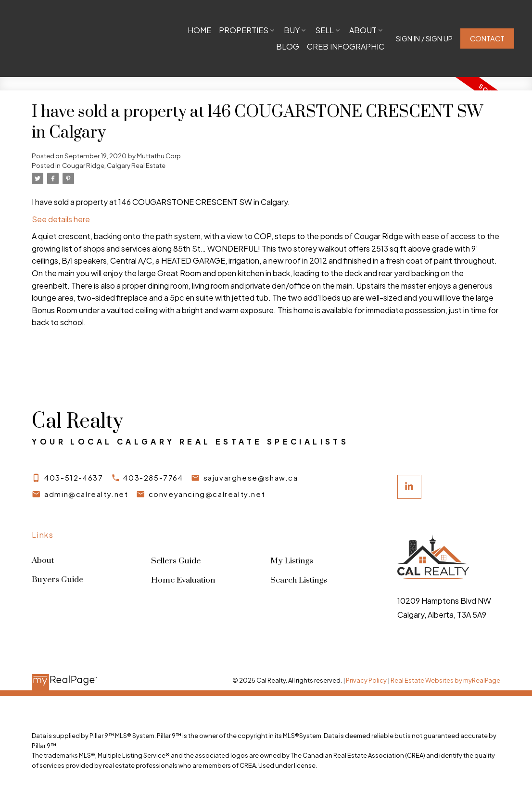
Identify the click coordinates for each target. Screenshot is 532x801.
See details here (61, 219)
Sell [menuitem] (367, 30)
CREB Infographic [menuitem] (345, 46)
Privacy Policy (366, 681)
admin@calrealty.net (86, 494)
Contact (486, 38)
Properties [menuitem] (286, 30)
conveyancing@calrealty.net (207, 494)
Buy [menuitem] (334, 30)
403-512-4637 (74, 478)
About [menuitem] (247, 46)
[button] (424, 39)
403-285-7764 (153, 478)
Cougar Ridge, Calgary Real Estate (114, 165)
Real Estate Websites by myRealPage (445, 681)
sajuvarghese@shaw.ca (251, 478)
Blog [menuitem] (287, 46)
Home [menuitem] (242, 30)
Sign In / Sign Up (424, 38)
